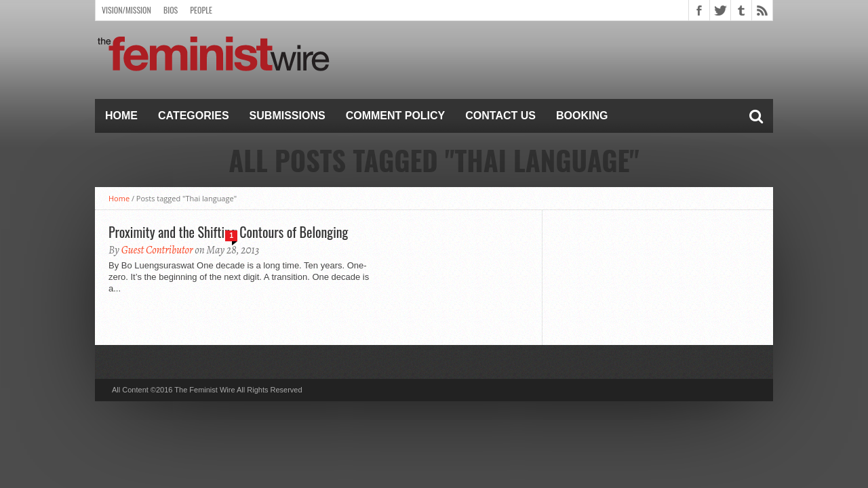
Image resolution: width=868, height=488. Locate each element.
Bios (171, 10)
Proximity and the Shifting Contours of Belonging (228, 232)
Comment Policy (396, 116)
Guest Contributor (157, 250)
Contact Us (500, 116)
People (201, 10)
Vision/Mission (126, 10)
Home (121, 116)
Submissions (288, 116)
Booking (582, 116)
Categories (194, 116)
